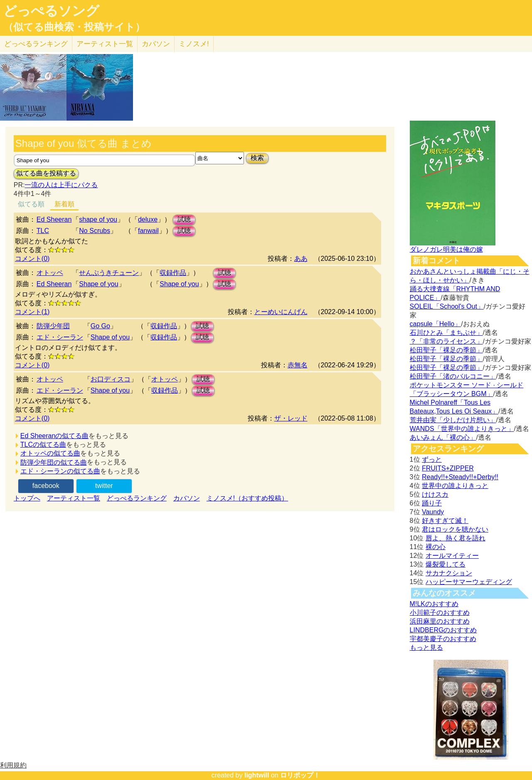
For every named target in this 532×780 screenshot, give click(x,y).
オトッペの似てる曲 (50, 453)
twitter (104, 486)
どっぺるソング (51, 11)
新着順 (64, 204)
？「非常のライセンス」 (446, 341)
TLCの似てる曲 (43, 444)
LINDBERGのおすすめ (443, 630)
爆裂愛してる (446, 564)
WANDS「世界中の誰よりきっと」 (462, 429)
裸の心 (436, 547)
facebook (46, 486)
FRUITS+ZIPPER (448, 468)
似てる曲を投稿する (46, 173)
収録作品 (173, 273)
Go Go (100, 326)
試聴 (184, 219)
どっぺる (36, 44)
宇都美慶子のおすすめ (443, 639)
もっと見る (426, 648)
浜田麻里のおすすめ (440, 621)
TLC (43, 231)
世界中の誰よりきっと (455, 486)
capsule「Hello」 (436, 324)
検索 (257, 158)
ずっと (432, 459)
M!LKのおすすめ (434, 604)
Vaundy (433, 512)
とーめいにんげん (281, 312)
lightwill (257, 775)
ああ (301, 259)
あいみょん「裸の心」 (443, 437)
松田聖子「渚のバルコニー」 (453, 376)
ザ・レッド (291, 418)
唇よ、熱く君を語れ (456, 538)
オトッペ (50, 273)
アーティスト (105, 44)
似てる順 (31, 204)
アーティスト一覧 (74, 498)
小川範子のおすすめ (440, 613)
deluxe (148, 219)
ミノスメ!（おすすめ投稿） (247, 498)
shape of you (98, 219)
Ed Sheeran (54, 219)
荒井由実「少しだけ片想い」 (453, 420)
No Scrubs (95, 231)
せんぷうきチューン (109, 273)
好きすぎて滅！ (445, 521)
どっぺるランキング (137, 498)
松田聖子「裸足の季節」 (446, 350)
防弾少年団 (53, 326)
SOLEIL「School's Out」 (447, 306)
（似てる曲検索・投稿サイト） (74, 27)
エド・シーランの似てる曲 (60, 471)
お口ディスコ (111, 379)
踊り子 (432, 503)
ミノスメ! (194, 44)
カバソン (156, 44)
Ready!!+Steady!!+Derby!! (460, 477)
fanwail (148, 231)
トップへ (27, 498)
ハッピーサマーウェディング (469, 582)
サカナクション (449, 573)
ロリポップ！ (300, 775)
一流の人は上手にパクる (61, 185)
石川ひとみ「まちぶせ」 (446, 333)
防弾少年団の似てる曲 (54, 462)
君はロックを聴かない (455, 529)
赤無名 (298, 365)
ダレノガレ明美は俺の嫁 (446, 249)
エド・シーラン (60, 337)
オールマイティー (452, 556)
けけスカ (435, 494)
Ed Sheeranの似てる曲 (55, 436)
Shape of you (99, 284)
